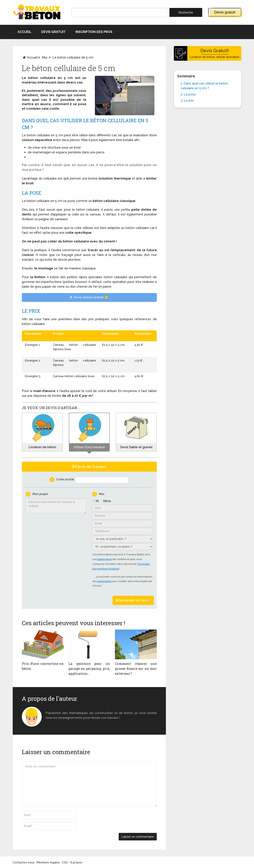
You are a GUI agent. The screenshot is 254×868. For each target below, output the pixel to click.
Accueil (25, 32)
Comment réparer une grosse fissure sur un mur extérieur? (136, 669)
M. (97, 501)
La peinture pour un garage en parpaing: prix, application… (89, 669)
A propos (76, 862)
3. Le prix (187, 100)
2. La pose (188, 94)
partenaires (104, 559)
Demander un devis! (133, 600)
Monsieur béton (58, 708)
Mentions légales (48, 862)
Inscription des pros (94, 32)
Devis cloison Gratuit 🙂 (89, 297)
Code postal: (65, 479)
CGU (65, 862)
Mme (107, 501)
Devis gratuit (225, 12)
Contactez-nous (24, 862)
